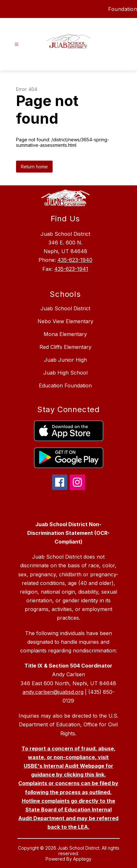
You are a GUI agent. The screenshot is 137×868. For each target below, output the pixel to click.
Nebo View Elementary (65, 321)
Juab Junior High (65, 360)
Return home (34, 167)
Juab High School (65, 373)
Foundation (123, 9)
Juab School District (65, 308)
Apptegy (82, 859)
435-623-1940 (75, 260)
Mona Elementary (65, 334)
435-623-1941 (71, 269)
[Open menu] (17, 44)
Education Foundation (65, 385)
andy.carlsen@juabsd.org (53, 692)
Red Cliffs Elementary (65, 347)
